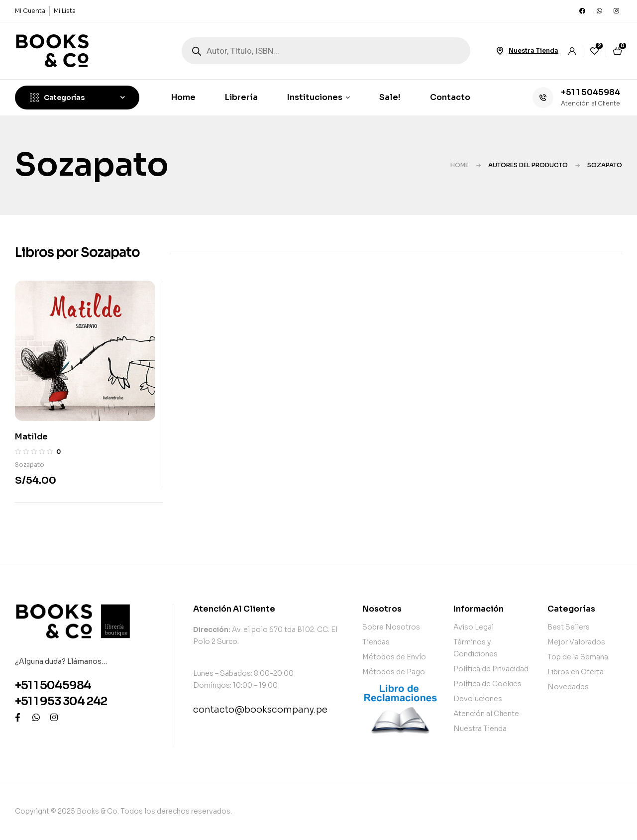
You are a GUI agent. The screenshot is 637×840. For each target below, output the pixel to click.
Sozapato (30, 465)
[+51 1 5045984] (543, 98)
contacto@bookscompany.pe (260, 710)
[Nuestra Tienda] (500, 51)
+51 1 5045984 (590, 92)
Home (460, 165)
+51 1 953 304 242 (61, 701)
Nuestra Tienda (533, 51)
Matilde (31, 437)
